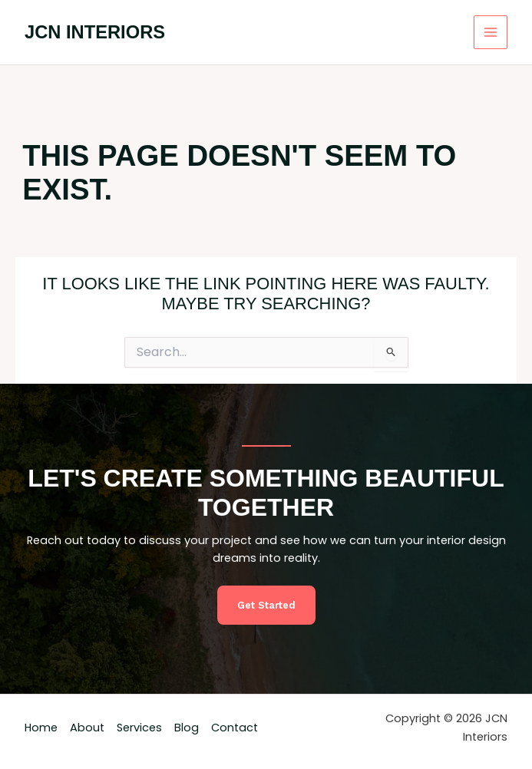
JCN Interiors (95, 32)
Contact (235, 728)
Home (41, 728)
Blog (187, 728)
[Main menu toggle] (491, 32)
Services (139, 728)
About (87, 728)
